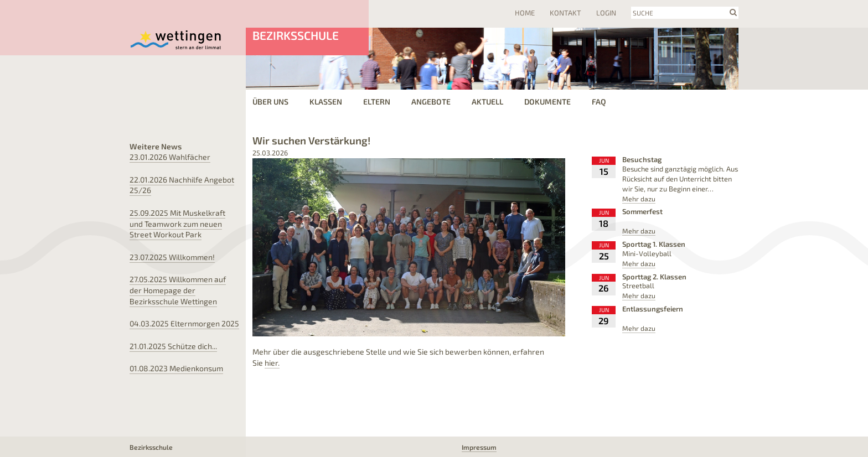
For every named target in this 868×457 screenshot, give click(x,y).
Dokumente (547, 102)
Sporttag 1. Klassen (654, 244)
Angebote (431, 102)
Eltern (377, 102)
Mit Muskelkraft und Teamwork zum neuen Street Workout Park (177, 224)
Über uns (270, 102)
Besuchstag (642, 159)
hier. (272, 363)
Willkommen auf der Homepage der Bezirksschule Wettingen (178, 290)
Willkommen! (172, 257)
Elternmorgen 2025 (184, 323)
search (733, 12)
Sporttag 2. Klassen (654, 277)
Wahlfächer (170, 157)
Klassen (326, 102)
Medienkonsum (176, 368)
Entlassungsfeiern (653, 309)
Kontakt (565, 13)
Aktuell (487, 102)
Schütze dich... (173, 346)
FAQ (599, 102)
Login (606, 13)
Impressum (479, 447)
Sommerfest (642, 211)
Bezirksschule (296, 35)
